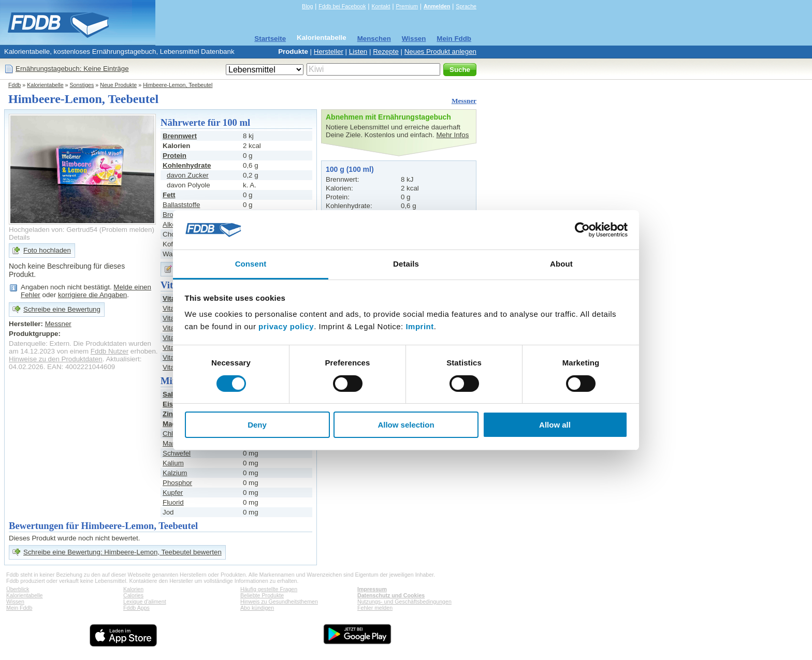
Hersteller (329, 52)
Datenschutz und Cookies (391, 595)
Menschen (374, 39)
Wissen (414, 39)
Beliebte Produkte (262, 595)
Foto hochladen (47, 250)
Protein (175, 156)
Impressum (372, 589)
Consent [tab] (251, 264)
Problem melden (127, 230)
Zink (170, 414)
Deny (257, 425)
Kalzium (175, 473)
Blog (307, 6)
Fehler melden (375, 608)
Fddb (15, 85)
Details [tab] (406, 264)
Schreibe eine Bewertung (62, 309)
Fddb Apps (136, 608)
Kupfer (173, 493)
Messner (464, 101)
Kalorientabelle (322, 38)
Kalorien (133, 589)
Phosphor (177, 483)
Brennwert (180, 136)
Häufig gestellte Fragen (269, 589)
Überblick (18, 589)
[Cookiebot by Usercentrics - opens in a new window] (582, 230)
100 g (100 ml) (350, 169)
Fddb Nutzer (110, 351)
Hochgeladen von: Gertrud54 (53, 230)
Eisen (172, 404)
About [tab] (561, 264)
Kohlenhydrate (187, 165)
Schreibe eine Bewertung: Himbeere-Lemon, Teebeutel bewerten (122, 552)
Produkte (293, 52)
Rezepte (386, 52)
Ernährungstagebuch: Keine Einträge (72, 69)
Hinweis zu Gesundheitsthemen (279, 602)
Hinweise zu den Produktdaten (56, 359)
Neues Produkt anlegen (440, 52)
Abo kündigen (257, 608)
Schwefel (177, 453)
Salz (170, 394)
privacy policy (286, 326)
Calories (133, 595)
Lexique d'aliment (145, 602)
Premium (407, 6)
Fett (169, 195)
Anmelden (437, 6)
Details (19, 237)
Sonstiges (82, 85)
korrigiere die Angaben (92, 295)
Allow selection (406, 425)
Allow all (555, 425)
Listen (358, 52)
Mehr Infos (452, 135)
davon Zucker (188, 175)
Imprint (419, 326)
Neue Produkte (118, 85)
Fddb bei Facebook (342, 6)
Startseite (270, 39)
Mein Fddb (454, 39)
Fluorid (173, 502)
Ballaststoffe (181, 205)
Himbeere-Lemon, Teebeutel (178, 85)
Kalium (173, 463)
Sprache (466, 6)
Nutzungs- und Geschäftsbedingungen (404, 602)
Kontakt (381, 6)
